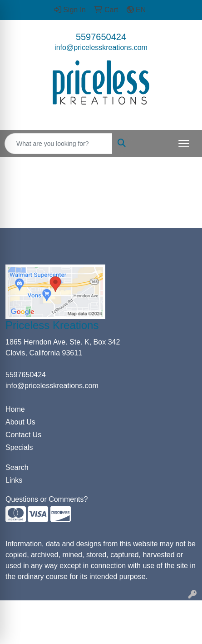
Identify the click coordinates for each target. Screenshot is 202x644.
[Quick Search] (59, 144)
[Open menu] (184, 144)
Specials (19, 447)
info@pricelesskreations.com (101, 47)
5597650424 (101, 37)
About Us (20, 422)
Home (15, 409)
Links (14, 480)
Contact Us (23, 435)
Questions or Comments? (47, 499)
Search (17, 467)
